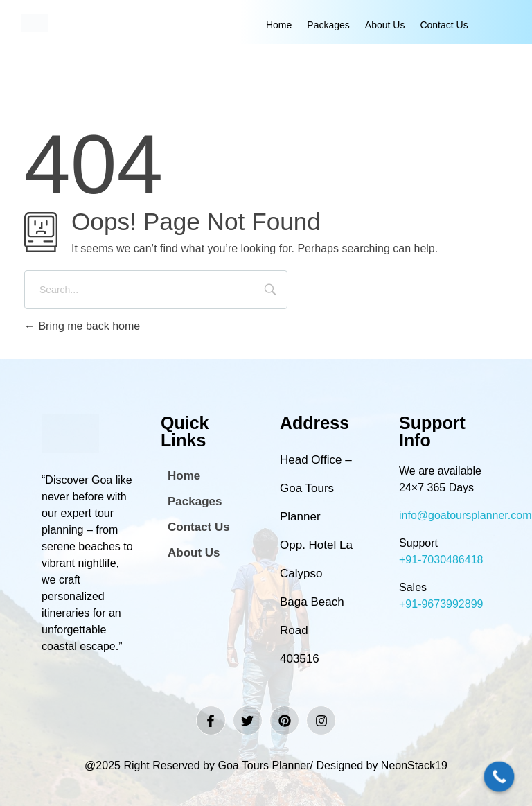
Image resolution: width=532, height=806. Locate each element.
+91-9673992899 (441, 604)
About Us (385, 25)
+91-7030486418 (441, 560)
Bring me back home (82, 326)
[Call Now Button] (499, 777)
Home (279, 25)
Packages (328, 25)
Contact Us (444, 25)
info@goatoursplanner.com (465, 515)
